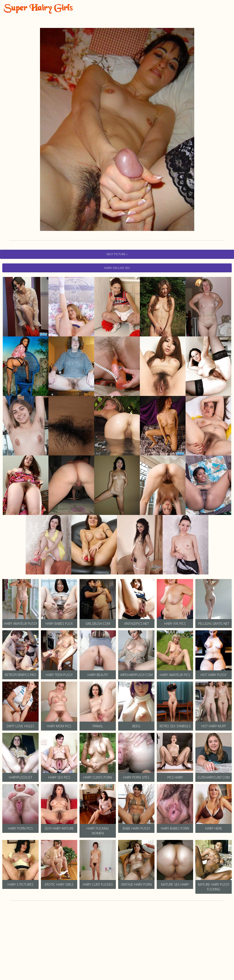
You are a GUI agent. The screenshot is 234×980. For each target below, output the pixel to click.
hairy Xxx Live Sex (117, 268)
